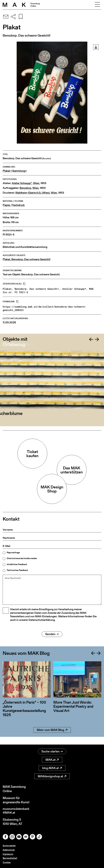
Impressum (8, 854)
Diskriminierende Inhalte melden (22, 558)
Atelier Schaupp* (22, 183)
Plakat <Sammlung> (15, 171)
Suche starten (52, 751)
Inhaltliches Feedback (17, 564)
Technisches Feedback (17, 570)
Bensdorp (25, 188)
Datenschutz (9, 850)
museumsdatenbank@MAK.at (17, 810)
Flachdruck (18, 205)
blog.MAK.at (52, 767)
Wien (36, 183)
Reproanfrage (13, 553)
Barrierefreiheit (10, 858)
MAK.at (52, 759)
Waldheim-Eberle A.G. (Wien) (32, 193)
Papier (6, 205)
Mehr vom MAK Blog (52, 737)
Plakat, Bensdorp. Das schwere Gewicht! (27, 259)
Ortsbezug (14, 344)
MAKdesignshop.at (52, 775)
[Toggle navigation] (97, 5)
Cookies (7, 862)
